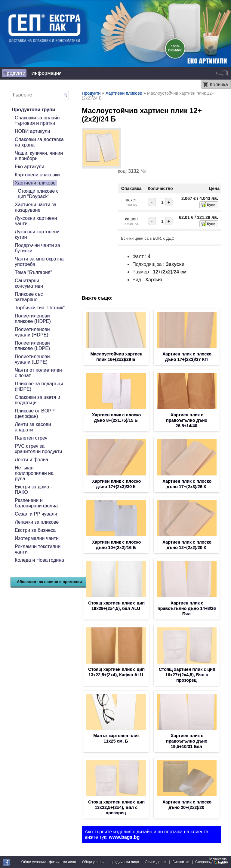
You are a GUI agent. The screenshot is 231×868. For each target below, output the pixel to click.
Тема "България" (33, 272)
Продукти (14, 73)
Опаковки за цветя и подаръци (37, 400)
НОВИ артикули (32, 131)
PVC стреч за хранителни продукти (38, 449)
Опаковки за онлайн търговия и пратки (37, 120)
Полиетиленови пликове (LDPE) (32, 346)
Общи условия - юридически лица (111, 862)
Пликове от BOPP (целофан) (35, 413)
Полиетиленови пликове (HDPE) (33, 319)
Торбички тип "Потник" (40, 308)
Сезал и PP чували (36, 514)
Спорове (202, 862)
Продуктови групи (33, 110)
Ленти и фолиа (31, 460)
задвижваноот (219, 861)
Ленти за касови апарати (33, 427)
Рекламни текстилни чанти (38, 549)
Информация (46, 73)
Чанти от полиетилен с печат (38, 373)
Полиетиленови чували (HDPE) (32, 332)
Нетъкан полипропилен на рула (34, 473)
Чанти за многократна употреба (39, 262)
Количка (219, 85)
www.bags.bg (124, 837)
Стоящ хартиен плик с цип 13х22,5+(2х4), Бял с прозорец (116, 807)
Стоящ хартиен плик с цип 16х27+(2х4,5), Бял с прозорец (187, 675)
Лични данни (156, 862)
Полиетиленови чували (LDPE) (32, 359)
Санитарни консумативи (29, 283)
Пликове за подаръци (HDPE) (39, 386)
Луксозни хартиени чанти (36, 221)
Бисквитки (181, 862)
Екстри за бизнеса (35, 530)
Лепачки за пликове (37, 522)
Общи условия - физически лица (49, 862)
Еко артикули (29, 167)
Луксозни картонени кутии (37, 234)
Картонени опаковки (37, 175)
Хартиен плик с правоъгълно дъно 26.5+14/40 (187, 420)
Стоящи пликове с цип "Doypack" (38, 194)
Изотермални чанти (37, 538)
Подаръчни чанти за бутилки (37, 248)
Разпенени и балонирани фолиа (36, 503)
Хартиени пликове (35, 183)
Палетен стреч (31, 438)
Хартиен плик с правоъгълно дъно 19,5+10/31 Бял (187, 741)
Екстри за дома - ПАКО (33, 489)
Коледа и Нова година (39, 560)
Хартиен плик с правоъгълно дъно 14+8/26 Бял (187, 608)
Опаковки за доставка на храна (39, 142)
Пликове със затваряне (29, 297)
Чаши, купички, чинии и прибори (39, 156)
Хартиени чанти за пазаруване (36, 207)
